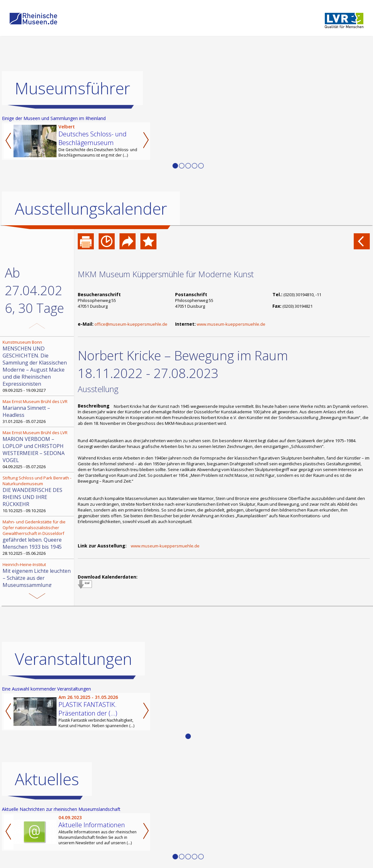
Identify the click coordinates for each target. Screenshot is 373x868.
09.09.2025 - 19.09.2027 (38, 366)
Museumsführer (72, 88)
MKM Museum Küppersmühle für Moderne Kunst (166, 274)
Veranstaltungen (73, 659)
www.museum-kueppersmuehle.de (231, 324)
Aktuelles (47, 779)
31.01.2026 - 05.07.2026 (38, 411)
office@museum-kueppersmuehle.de (131, 324)
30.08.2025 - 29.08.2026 (38, 578)
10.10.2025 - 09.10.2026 (38, 494)
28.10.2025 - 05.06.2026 (38, 537)
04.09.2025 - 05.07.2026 (38, 450)
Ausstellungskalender (91, 209)
